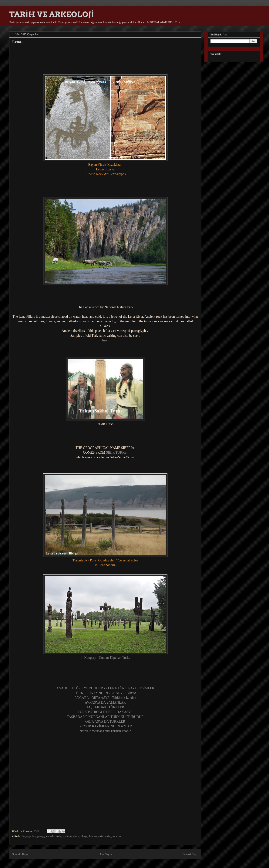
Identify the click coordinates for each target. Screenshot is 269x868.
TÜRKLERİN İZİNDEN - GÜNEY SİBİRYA (105, 693)
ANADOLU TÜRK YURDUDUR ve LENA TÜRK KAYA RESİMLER (105, 688)
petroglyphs (43, 836)
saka (52, 836)
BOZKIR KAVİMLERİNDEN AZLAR (105, 726)
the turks (93, 836)
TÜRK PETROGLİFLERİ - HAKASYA (105, 712)
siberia (76, 836)
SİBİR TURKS (116, 452)
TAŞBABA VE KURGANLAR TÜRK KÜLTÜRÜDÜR (105, 717)
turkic (101, 836)
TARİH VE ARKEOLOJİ (52, 14)
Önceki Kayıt (190, 854)
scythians (67, 836)
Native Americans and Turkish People (105, 731)
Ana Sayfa (106, 854)
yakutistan (116, 836)
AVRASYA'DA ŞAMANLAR (105, 702)
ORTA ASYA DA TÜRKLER (105, 722)
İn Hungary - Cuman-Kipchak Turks (105, 658)
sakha (59, 836)
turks (108, 836)
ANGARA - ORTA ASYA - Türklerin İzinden (105, 698)
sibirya (84, 836)
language (26, 836)
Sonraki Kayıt (20, 854)
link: (105, 340)
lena (34, 836)
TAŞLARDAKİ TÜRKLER (105, 707)
